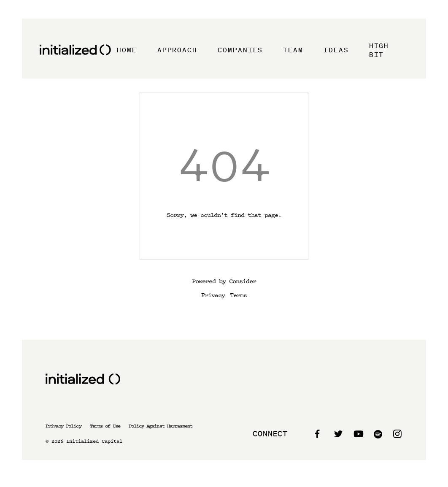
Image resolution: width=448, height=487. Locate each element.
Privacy (213, 295)
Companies (240, 50)
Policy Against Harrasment (161, 426)
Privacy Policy (63, 426)
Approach (177, 50)
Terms (238, 295)
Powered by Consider (224, 281)
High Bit (379, 50)
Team (293, 50)
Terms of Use (105, 426)
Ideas (336, 50)
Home (127, 50)
